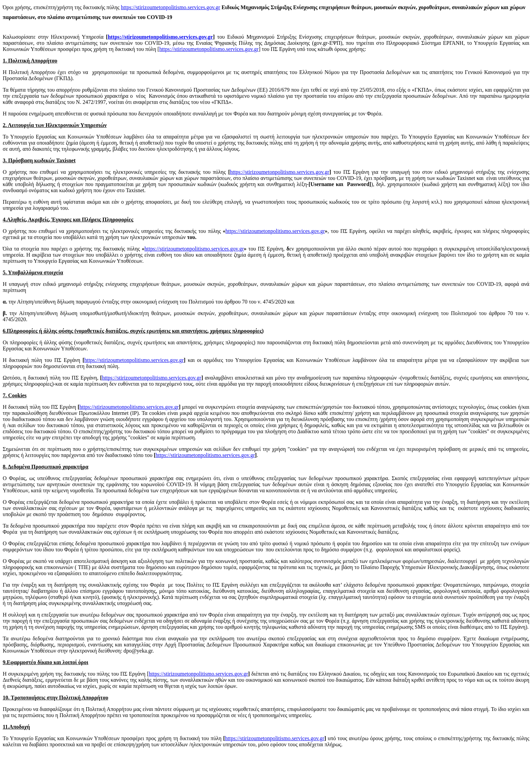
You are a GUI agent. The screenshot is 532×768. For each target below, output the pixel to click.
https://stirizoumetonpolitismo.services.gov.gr (170, 7)
